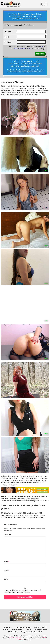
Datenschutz (8, 627)
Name (7, 562)
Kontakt (28, 630)
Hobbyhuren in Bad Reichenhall (31, 632)
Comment (7, 535)
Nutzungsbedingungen (23, 627)
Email (6, 570)
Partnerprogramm (40, 630)
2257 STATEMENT (40, 627)
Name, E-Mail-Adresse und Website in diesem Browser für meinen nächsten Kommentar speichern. (23, 591)
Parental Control (17, 630)
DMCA (6, 630)
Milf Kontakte (13, 632)
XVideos (20, 640)
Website (7, 579)
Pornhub (12, 638)
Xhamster (18, 638)
